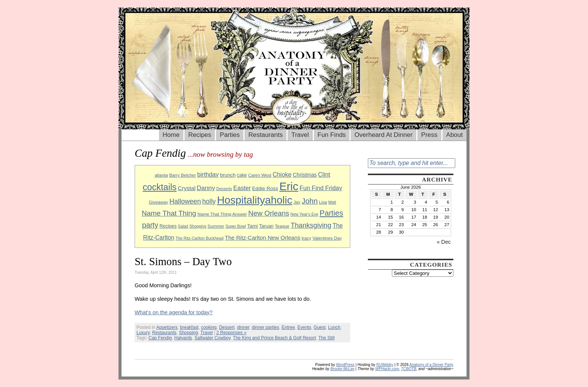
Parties (230, 135)
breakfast (189, 327)
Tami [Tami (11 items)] (253, 226)
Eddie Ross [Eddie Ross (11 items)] (265, 188)
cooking (209, 327)
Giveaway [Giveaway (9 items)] (159, 202)
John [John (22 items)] (310, 201)
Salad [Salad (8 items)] (183, 226)
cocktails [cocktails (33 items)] (160, 187)
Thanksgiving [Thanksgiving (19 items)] (311, 225)
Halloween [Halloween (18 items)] (185, 201)
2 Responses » (231, 333)
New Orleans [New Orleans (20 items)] (269, 213)
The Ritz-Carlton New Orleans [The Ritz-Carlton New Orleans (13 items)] (262, 238)
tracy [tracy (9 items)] (306, 238)
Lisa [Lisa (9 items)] (323, 202)
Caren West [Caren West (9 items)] (260, 175)
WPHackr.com (387, 369)
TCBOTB (409, 369)
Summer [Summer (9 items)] (216, 226)
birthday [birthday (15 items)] (208, 174)
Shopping (188, 333)
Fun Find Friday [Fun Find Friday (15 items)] (321, 188)
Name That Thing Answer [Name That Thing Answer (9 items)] (222, 214)
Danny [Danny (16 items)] (206, 188)
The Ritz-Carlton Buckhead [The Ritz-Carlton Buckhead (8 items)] (199, 238)
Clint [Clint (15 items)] (324, 174)
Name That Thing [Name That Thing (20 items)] (169, 213)
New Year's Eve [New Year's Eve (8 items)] (304, 214)
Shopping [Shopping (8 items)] (198, 226)
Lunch (334, 327)
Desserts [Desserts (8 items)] (224, 189)
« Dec (444, 242)
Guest (319, 327)
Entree (288, 327)
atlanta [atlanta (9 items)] (161, 175)
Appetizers (167, 327)
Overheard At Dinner (383, 135)
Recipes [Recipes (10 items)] (168, 226)
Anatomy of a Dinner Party (431, 365)
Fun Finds (332, 135)
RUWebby (385, 365)
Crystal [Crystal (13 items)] (187, 188)
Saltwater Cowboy (213, 338)
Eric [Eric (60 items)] (289, 186)
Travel (300, 135)
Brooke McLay (342, 369)
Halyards (183, 338)
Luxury (143, 333)
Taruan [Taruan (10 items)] (266, 226)
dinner (243, 327)
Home (171, 135)
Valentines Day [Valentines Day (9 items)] (327, 238)
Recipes (200, 135)
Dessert (227, 327)
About (454, 135)
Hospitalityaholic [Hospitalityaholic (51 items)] (255, 200)
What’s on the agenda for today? (174, 312)
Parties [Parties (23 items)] (331, 213)
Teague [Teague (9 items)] (282, 226)
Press (429, 135)
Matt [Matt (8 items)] (332, 202)
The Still (326, 338)
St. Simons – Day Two (183, 261)
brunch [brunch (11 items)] (228, 175)
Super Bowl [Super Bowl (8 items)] (236, 226)
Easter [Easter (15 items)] (242, 188)
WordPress (345, 365)
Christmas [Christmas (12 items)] (305, 175)
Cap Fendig (160, 338)
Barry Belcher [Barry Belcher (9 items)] (182, 175)
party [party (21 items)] (150, 225)
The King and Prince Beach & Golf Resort (274, 338)
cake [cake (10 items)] (242, 175)
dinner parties (266, 327)
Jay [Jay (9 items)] (297, 202)
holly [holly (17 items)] (209, 201)
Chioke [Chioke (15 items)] (282, 174)
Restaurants (265, 135)
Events (304, 327)
